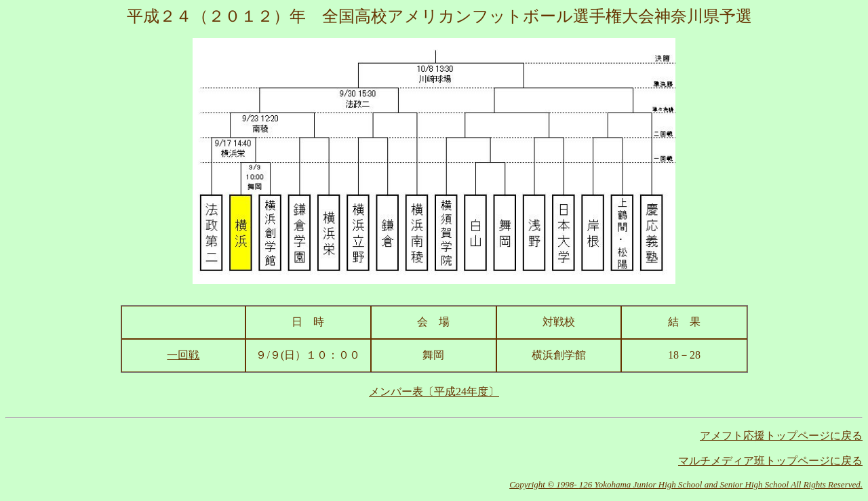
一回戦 (183, 355)
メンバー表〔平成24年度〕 (434, 392)
